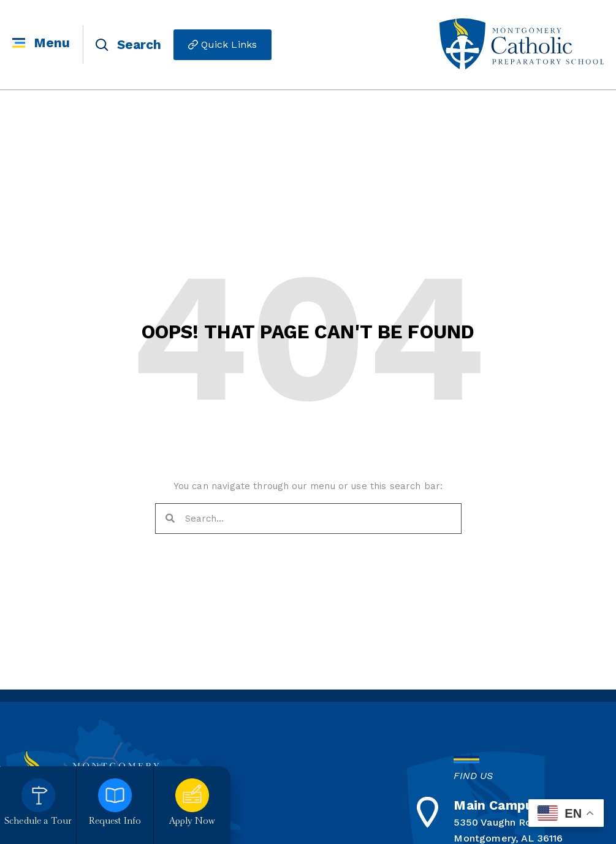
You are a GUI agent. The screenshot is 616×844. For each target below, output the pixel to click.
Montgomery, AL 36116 (508, 838)
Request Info (115, 822)
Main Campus (497, 805)
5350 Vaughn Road (498, 822)
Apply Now (192, 822)
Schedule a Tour (38, 822)
